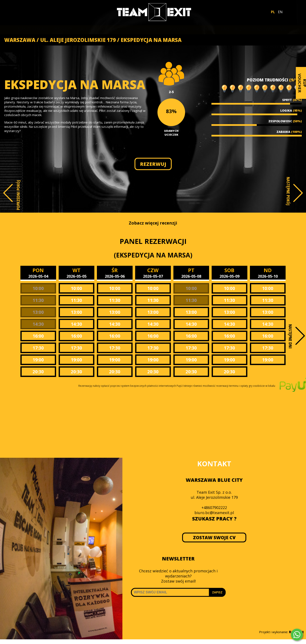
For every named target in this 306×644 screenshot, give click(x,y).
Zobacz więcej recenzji (153, 223)
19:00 (38, 360)
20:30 (38, 372)
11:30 (38, 300)
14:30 (38, 324)
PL (273, 12)
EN (280, 12)
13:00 (38, 312)
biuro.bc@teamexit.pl (214, 513)
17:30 (38, 348)
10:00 (38, 288)
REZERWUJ (153, 164)
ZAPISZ (217, 592)
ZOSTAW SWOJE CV (214, 537)
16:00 (38, 336)
